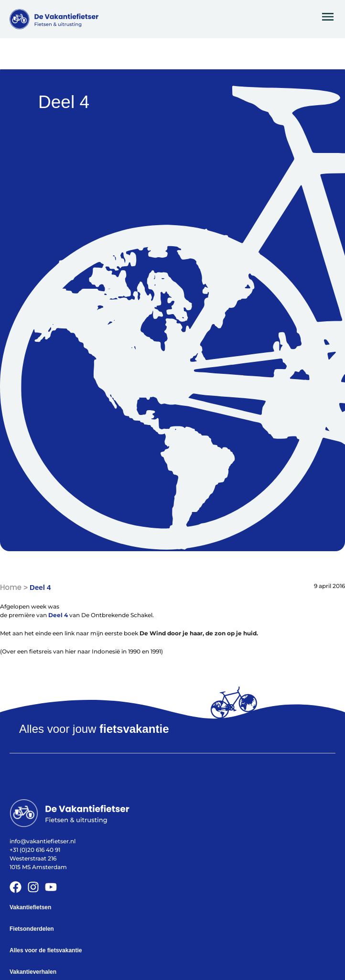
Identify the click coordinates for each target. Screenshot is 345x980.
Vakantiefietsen (30, 907)
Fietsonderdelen (32, 929)
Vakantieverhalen (33, 972)
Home (11, 587)
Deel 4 (58, 615)
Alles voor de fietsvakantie (46, 950)
